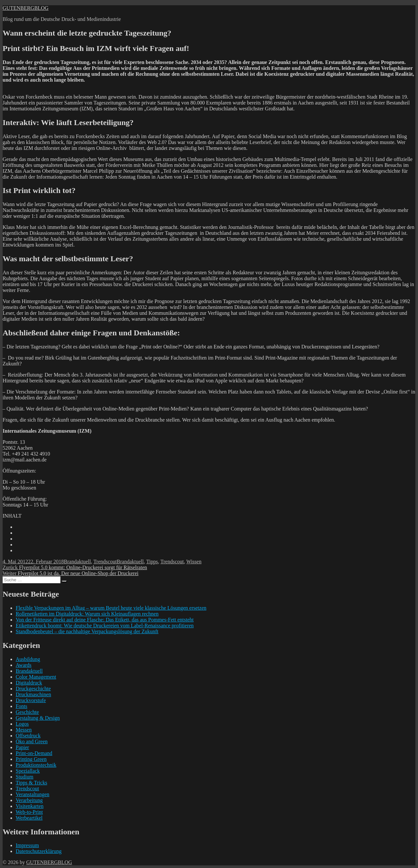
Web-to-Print (29, 812)
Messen (24, 730)
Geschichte (27, 712)
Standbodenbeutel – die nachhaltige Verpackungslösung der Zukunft (87, 631)
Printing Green (31, 759)
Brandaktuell (78, 562)
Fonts (22, 706)
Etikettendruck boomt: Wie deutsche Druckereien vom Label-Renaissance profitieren (105, 626)
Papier (22, 747)
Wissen (194, 562)
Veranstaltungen (32, 794)
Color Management (36, 677)
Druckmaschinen (33, 694)
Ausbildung (28, 659)
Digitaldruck (29, 683)
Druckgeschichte (33, 689)
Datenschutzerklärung (39, 851)
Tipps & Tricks (31, 783)
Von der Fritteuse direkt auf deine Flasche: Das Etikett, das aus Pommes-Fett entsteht (105, 620)
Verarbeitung (29, 800)
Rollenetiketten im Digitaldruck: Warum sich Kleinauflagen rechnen (87, 614)
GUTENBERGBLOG (25, 8)
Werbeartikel (29, 818)
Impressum (27, 845)
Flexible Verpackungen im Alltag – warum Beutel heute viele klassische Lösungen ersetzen (111, 608)
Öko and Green (32, 741)
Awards (24, 665)
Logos (22, 724)
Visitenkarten (30, 806)
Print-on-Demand (34, 753)
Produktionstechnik (36, 765)
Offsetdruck (28, 736)
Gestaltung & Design (38, 718)
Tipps (152, 562)
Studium (24, 777)
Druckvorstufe (31, 700)
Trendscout (105, 562)
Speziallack (28, 771)
